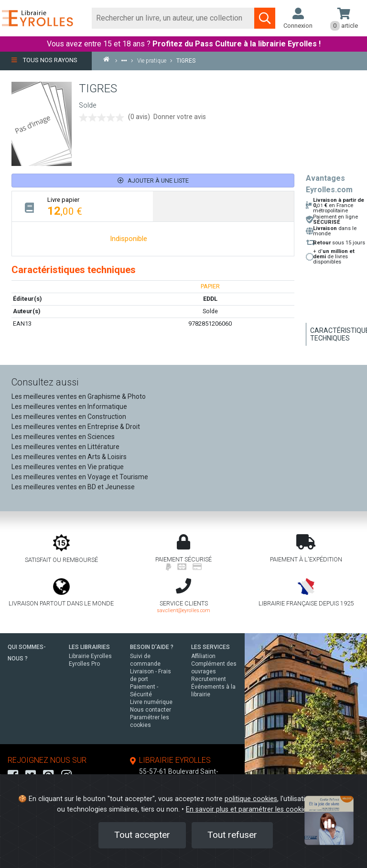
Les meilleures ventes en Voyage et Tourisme (80, 477)
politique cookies (251, 799)
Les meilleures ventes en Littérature (65, 447)
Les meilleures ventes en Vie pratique (68, 467)
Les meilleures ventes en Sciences (63, 437)
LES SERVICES (210, 647)
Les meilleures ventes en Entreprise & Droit (76, 427)
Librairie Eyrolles (90, 656)
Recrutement (209, 679)
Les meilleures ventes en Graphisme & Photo (79, 396)
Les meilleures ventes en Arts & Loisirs (69, 457)
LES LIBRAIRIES (89, 647)
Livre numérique (151, 702)
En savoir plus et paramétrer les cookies (248, 809)
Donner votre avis (180, 117)
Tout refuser (232, 835)
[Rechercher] (173, 18)
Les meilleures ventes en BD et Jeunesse (73, 487)
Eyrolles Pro (84, 664)
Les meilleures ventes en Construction (69, 417)
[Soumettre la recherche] (265, 18)
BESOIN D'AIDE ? (152, 647)
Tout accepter (142, 835)
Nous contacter (151, 710)
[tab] (82, 206)
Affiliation (203, 656)
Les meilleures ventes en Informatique (69, 407)
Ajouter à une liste (153, 181)
